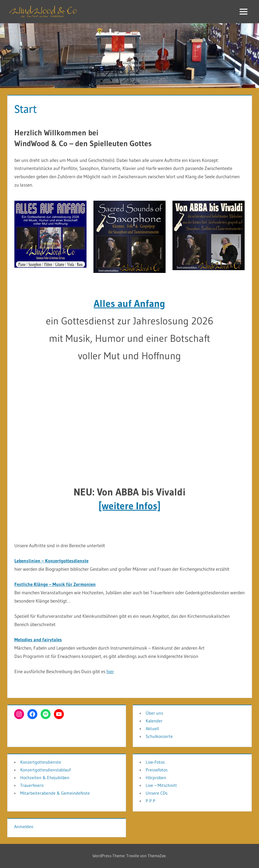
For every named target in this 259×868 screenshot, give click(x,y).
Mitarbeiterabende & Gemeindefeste (55, 793)
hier (110, 671)
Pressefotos (157, 770)
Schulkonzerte (159, 736)
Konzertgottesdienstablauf (45, 770)
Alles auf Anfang (129, 303)
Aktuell (152, 728)
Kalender (154, 721)
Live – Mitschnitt (161, 785)
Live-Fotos (155, 762)
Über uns (154, 713)
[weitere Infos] (129, 506)
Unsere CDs (157, 793)
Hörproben (156, 777)
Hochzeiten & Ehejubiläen (45, 777)
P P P (151, 801)
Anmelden (24, 826)
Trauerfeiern (32, 785)
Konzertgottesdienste (41, 762)
